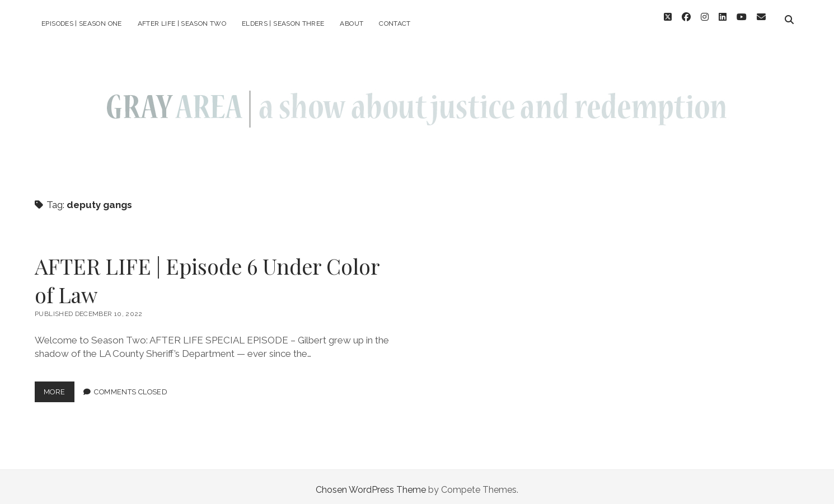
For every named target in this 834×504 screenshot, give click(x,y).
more (59, 388)
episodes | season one (82, 23)
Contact (395, 23)
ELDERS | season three (283, 23)
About (352, 23)
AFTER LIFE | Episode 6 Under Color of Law (207, 274)
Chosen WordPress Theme (371, 484)
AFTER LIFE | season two (182, 23)
